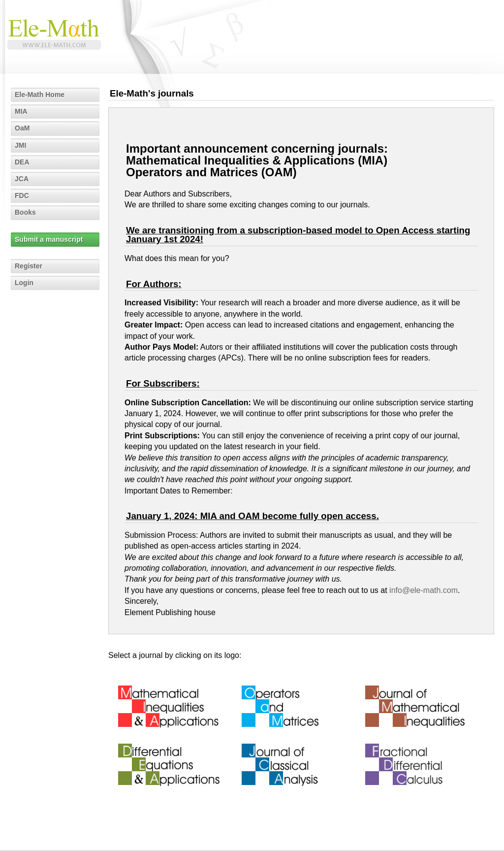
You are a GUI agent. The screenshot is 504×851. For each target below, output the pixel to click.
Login (24, 283)
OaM (22, 128)
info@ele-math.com (424, 590)
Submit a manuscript (49, 239)
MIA (21, 111)
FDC (22, 196)
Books (25, 212)
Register (29, 266)
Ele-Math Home (40, 95)
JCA (22, 179)
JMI (20, 145)
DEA (22, 162)
